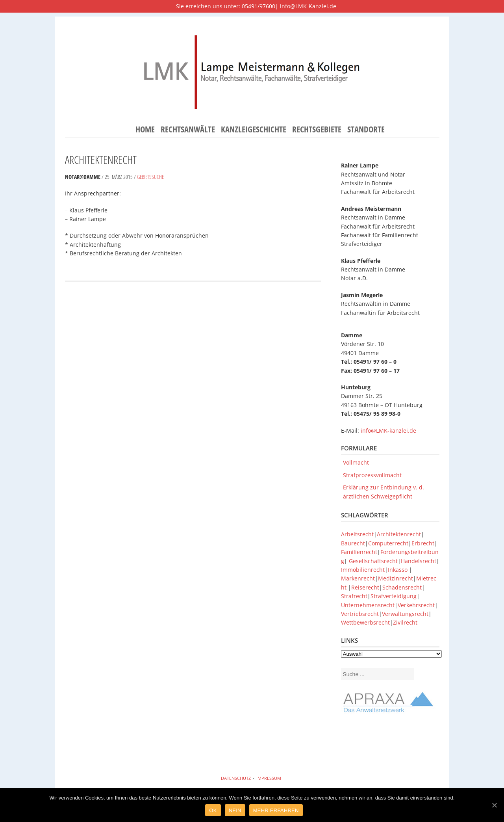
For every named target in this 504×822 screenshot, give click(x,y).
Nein (235, 810)
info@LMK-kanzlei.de (388, 431)
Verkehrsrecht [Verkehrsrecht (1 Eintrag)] (416, 605)
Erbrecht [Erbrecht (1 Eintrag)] (423, 543)
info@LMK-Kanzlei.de (308, 6)
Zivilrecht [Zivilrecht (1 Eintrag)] (405, 622)
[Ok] (494, 805)
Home (145, 130)
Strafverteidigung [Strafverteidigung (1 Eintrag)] (394, 596)
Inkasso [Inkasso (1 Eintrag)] (398, 570)
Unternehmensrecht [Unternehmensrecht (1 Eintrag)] (368, 605)
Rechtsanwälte (188, 130)
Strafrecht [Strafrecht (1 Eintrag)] (354, 596)
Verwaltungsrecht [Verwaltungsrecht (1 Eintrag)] (405, 614)
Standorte (366, 130)
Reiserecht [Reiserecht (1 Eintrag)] (365, 587)
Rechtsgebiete (317, 130)
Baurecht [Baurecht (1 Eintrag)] (353, 543)
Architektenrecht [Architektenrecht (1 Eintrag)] (399, 534)
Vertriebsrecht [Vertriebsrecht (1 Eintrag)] (360, 614)
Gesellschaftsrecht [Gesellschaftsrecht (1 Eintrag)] (373, 561)
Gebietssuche (150, 177)
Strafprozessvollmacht (372, 475)
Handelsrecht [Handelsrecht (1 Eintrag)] (419, 561)
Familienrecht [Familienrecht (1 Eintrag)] (359, 552)
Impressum (269, 778)
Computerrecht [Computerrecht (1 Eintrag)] (388, 543)
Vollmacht (356, 462)
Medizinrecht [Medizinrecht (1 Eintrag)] (396, 578)
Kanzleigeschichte (254, 130)
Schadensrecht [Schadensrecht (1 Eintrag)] (402, 587)
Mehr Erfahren (276, 810)
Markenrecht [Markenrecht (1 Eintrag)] (358, 578)
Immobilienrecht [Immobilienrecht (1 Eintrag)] (363, 570)
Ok (213, 810)
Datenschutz (236, 778)
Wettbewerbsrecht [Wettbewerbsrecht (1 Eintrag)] (365, 622)
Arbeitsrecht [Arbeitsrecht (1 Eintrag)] (357, 534)
